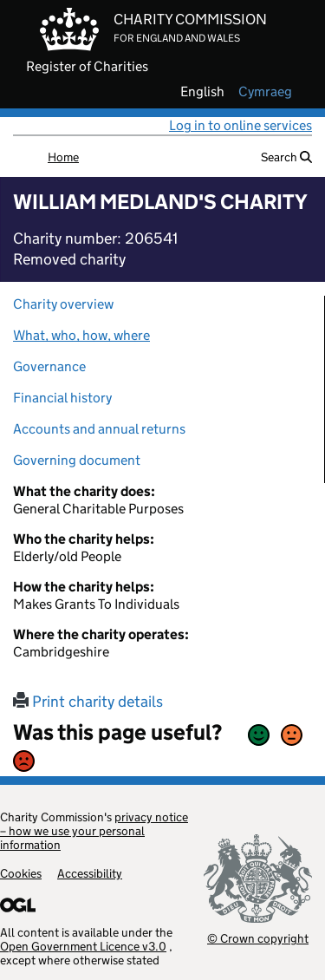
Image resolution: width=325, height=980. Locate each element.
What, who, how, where (81, 335)
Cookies (21, 873)
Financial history (62, 398)
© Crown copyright (258, 938)
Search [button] (286, 157)
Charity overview (63, 304)
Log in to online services (240, 125)
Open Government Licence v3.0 (83, 946)
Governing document (77, 460)
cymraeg (265, 92)
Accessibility (90, 873)
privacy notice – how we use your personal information (94, 831)
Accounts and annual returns (99, 429)
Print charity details (88, 702)
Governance (49, 366)
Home (63, 157)
